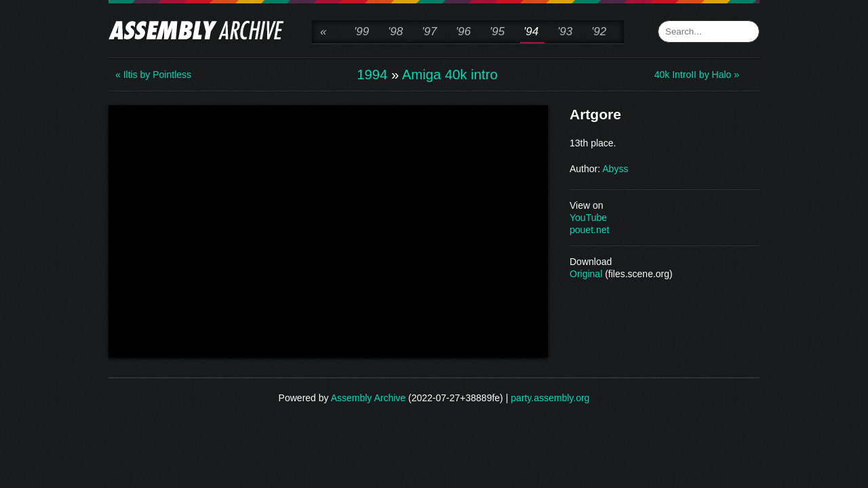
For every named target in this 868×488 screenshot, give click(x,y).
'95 (497, 32)
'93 (565, 32)
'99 (361, 32)
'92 (599, 32)
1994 (372, 75)
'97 (429, 32)
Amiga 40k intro (450, 75)
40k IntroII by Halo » (697, 75)
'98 (395, 32)
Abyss (615, 169)
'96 (463, 32)
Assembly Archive (368, 398)
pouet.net (589, 230)
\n (328, 230)
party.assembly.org (550, 398)
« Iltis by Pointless (153, 75)
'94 (531, 32)
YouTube (588, 218)
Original (586, 274)
